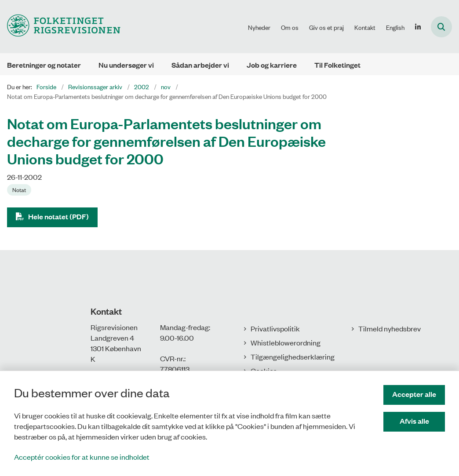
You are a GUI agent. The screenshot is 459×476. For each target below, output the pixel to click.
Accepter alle (414, 394)
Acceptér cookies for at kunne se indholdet (82, 457)
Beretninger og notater (44, 65)
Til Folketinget (337, 65)
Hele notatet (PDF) (58, 216)
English (395, 27)
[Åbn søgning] (441, 27)
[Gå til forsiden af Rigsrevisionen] (60, 27)
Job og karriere (272, 65)
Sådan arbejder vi (200, 65)
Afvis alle (414, 421)
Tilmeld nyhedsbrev (390, 328)
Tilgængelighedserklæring (293, 356)
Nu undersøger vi (126, 65)
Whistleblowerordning (286, 342)
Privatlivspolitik (275, 328)
